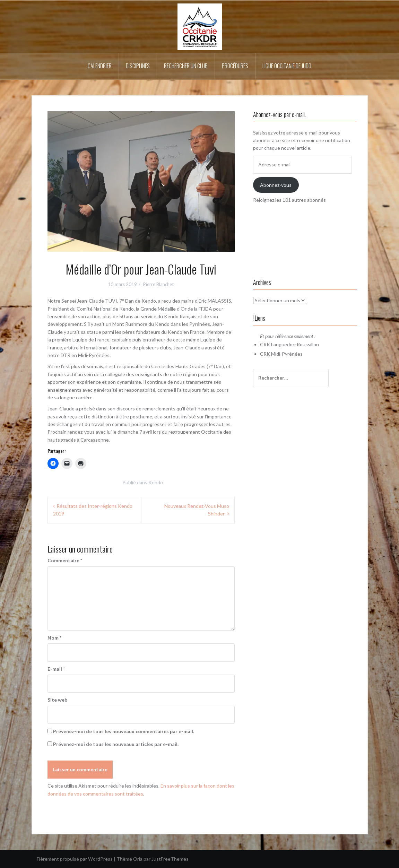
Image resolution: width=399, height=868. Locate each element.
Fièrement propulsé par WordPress (75, 859)
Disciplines (138, 66)
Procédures (235, 66)
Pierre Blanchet (158, 284)
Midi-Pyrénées (287, 354)
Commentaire (65, 560)
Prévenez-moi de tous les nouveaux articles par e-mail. (116, 744)
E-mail (56, 669)
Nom (54, 638)
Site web (57, 700)
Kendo (156, 482)
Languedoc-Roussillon (295, 344)
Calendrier (100, 66)
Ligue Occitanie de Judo (287, 66)
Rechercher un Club (186, 66)
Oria (138, 859)
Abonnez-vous (276, 185)
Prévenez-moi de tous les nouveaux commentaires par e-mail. (124, 731)
